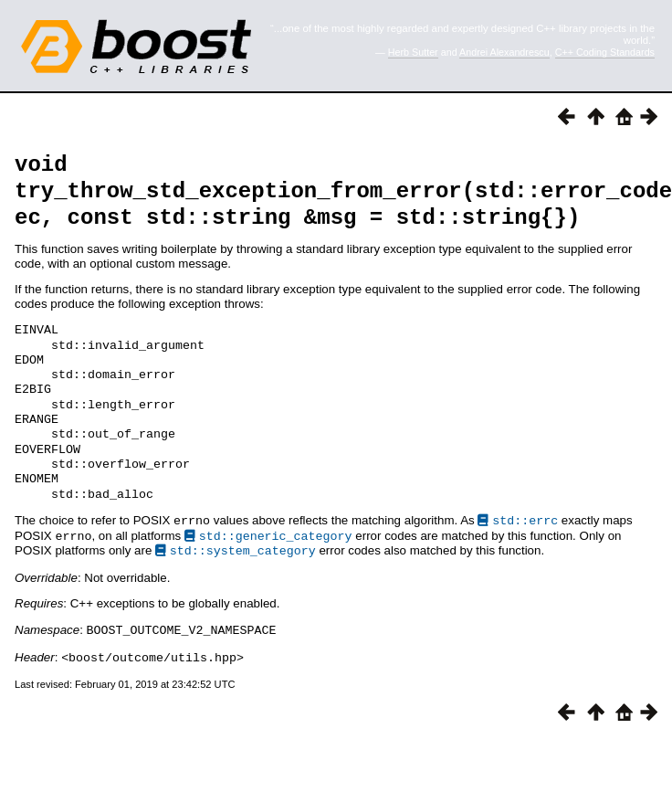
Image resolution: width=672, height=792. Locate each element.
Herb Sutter (413, 52)
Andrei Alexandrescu (504, 52)
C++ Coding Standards (605, 52)
